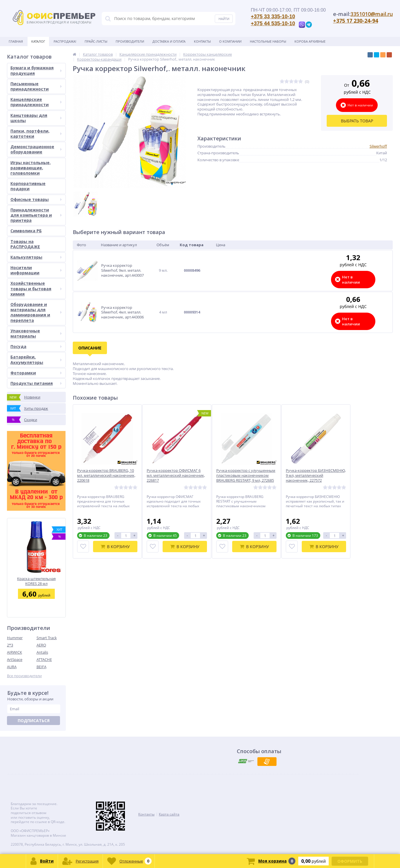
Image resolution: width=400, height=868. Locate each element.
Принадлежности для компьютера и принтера (36, 215)
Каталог (38, 41)
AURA (12, 667)
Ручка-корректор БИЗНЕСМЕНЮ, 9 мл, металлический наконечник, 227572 (316, 475)
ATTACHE (44, 659)
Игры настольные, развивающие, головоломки (31, 168)
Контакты (202, 41)
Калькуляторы (36, 257)
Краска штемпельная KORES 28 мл (36, 581)
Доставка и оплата (169, 41)
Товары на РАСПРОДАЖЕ (25, 244)
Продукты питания (36, 383)
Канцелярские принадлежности (36, 102)
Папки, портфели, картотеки (36, 134)
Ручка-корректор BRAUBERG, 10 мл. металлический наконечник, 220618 (106, 475)
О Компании (230, 41)
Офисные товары (36, 199)
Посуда (36, 346)
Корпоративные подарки (28, 186)
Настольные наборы (268, 41)
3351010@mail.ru (372, 14)
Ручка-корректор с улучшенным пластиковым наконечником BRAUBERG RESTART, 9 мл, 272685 (246, 475)
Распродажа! (65, 41)
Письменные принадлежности (36, 86)
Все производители (24, 676)
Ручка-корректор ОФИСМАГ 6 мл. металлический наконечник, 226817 (176, 475)
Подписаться (34, 721)
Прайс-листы (96, 41)
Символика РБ (26, 231)
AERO (41, 645)
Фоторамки (36, 373)
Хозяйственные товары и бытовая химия (36, 288)
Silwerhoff (378, 146)
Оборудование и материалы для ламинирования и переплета (36, 312)
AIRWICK (14, 652)
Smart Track (47, 638)
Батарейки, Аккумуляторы (36, 359)
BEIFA (41, 667)
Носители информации (36, 270)
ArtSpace (15, 659)
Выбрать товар (357, 121)
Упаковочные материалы (36, 333)
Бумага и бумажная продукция (36, 70)
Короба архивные (310, 41)
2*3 (10, 645)
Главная (16, 41)
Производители (130, 41)
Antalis (42, 652)
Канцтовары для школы (36, 118)
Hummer (15, 638)
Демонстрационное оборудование (36, 149)
